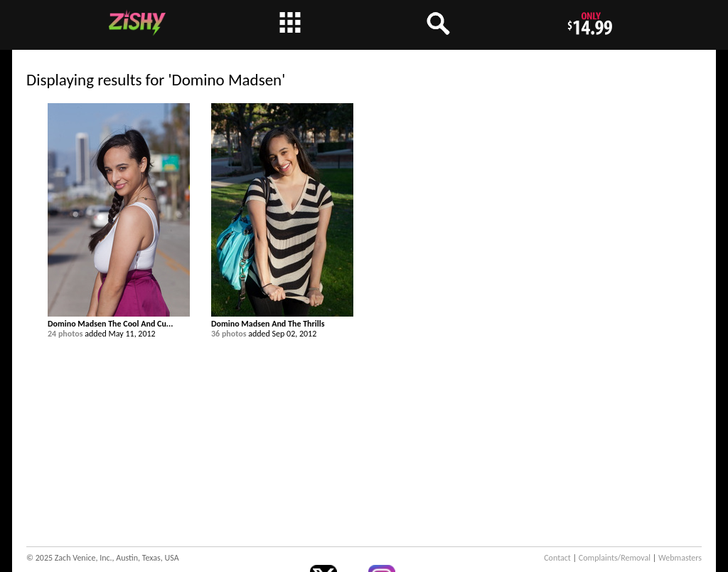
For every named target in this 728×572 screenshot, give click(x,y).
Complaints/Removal (615, 558)
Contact (557, 558)
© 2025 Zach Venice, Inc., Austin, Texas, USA (103, 558)
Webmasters (680, 558)
